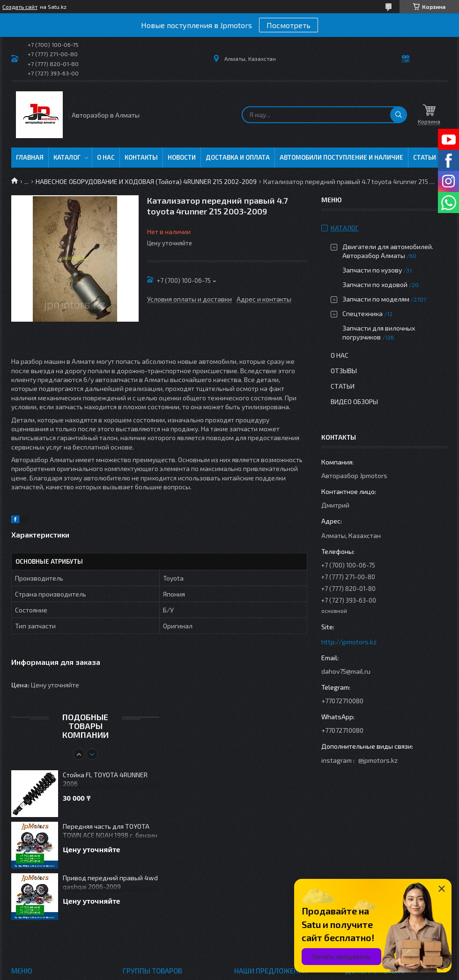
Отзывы (344, 371)
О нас (106, 157)
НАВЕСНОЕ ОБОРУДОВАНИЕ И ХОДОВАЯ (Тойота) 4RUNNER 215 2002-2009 (146, 181)
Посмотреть (289, 25)
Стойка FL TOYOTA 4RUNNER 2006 (105, 779)
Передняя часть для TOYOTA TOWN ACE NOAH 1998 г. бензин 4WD (110, 831)
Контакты (141, 157)
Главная (30, 157)
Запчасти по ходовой (375, 284)
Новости (182, 157)
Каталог (67, 157)
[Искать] (399, 115)
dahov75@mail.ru (346, 671)
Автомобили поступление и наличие (341, 157)
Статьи (425, 157)
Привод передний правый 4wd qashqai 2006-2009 (110, 882)
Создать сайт (20, 7)
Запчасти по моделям (376, 299)
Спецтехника (363, 313)
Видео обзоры (354, 402)
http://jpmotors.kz (349, 642)
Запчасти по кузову (372, 270)
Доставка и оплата (238, 157)
